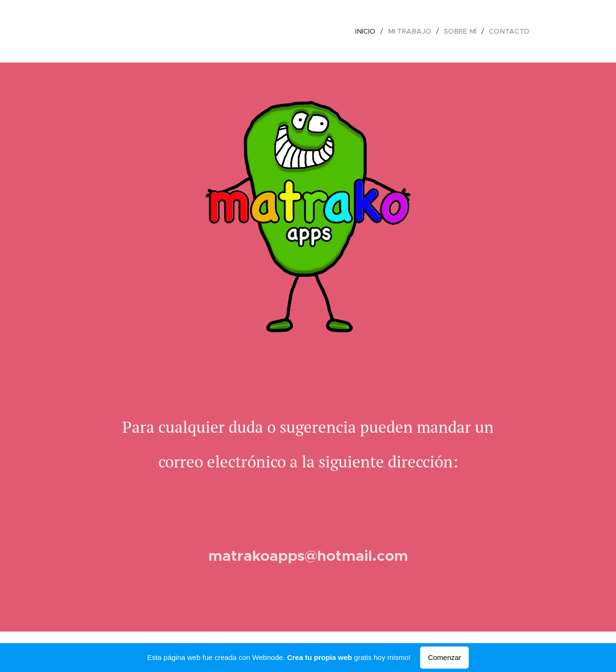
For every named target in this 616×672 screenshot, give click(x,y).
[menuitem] (372, 31)
